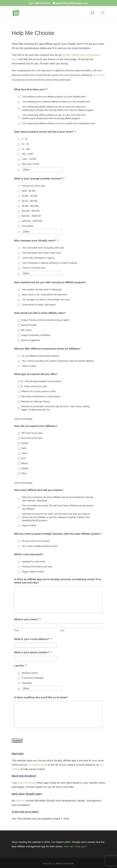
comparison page (37, 765)
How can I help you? (75, 846)
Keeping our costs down (34, 562)
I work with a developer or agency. (38, 258)
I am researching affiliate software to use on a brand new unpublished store (58, 123)
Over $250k (28, 226)
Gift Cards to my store (32, 433)
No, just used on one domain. (36, 541)
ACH (24, 458)
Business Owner (30, 673)
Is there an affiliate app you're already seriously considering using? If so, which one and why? (58, 581)
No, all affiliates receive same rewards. (41, 356)
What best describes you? (31, 89)
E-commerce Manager (33, 678)
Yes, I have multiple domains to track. (40, 546)
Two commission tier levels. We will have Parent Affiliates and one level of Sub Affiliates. (58, 507)
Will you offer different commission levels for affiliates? (47, 349)
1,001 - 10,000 (29, 159)
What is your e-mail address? (33, 639)
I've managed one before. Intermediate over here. (46, 300)
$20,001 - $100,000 (31, 216)
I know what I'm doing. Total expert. (39, 305)
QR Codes (26, 330)
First (17, 630)
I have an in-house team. (34, 268)
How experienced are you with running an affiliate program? (50, 282)
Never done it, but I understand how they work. (45, 295)
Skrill (24, 448)
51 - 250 (26, 149)
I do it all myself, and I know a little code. (42, 253)
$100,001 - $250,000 (32, 221)
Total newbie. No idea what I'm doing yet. (42, 289)
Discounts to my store (32, 438)
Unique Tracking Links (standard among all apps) (45, 320)
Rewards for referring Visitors (35, 401)
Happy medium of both (33, 572)
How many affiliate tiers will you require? (39, 490)
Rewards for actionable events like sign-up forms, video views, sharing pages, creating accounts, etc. (55, 408)
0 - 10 (25, 139)
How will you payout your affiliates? (36, 426)
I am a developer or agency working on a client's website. (50, 263)
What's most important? (29, 554)
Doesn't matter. (29, 366)
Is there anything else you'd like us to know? (41, 697)
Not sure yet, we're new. (34, 186)
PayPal (25, 443)
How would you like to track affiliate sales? (40, 313)
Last (62, 630)
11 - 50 (25, 144)
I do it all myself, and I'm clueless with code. (43, 248)
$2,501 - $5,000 (30, 201)
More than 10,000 (31, 164)
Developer (27, 683)
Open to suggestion (31, 340)
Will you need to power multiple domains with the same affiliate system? (58, 534)
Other (24, 473)
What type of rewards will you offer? (36, 374)
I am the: (21, 666)
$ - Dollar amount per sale (34, 386)
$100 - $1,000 (29, 191)
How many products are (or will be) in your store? (45, 132)
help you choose (27, 783)
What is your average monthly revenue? (39, 178)
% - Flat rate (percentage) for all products (41, 381)
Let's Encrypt (98, 75)
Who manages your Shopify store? (36, 240)
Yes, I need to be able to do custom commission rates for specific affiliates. (58, 361)
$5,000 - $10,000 (30, 206)
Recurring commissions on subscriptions (41, 396)
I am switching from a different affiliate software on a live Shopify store (56, 102)
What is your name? (27, 619)
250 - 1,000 (27, 154)
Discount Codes (29, 325)
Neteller (25, 468)
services (20, 801)
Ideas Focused (65, 863)
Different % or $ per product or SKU (39, 391)
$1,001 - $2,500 (30, 196)
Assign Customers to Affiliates (36, 335)
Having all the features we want (37, 567)
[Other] (42, 170)
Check (24, 453)
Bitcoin (24, 463)
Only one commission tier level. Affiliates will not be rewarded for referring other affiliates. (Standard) (58, 499)
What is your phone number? (33, 652)
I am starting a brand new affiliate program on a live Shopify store (54, 97)
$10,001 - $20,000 (31, 211)
